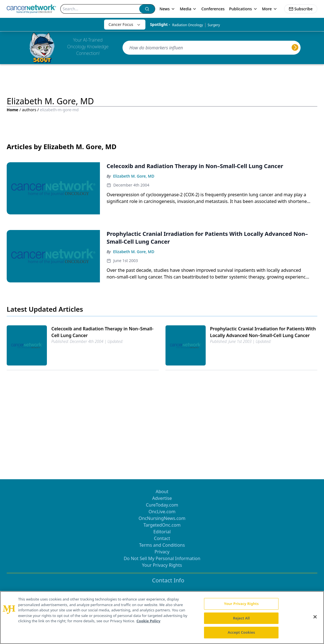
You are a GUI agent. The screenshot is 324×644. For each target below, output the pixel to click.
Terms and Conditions (162, 545)
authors (29, 110)
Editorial (162, 532)
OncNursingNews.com (162, 518)
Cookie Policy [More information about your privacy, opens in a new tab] (148, 621)
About (162, 492)
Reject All (241, 618)
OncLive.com (162, 512)
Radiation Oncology (188, 25)
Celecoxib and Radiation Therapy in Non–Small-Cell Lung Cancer (102, 332)
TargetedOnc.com (162, 525)
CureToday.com (162, 505)
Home (12, 110)
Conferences (213, 9)
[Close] (315, 617)
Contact (162, 538)
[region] (162, 618)
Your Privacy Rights (162, 565)
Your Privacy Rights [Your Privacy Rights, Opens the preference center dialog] (241, 604)
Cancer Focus (125, 24)
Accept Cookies (241, 632)
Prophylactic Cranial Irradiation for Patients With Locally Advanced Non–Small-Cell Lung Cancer (263, 332)
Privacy (162, 552)
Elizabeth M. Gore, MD (134, 176)
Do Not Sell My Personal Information (162, 558)
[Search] (100, 9)
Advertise (162, 498)
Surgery (214, 25)
